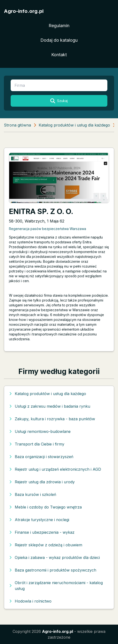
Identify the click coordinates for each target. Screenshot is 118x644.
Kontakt (59, 55)
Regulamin (59, 26)
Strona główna (17, 125)
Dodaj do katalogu (59, 40)
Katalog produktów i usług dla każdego (74, 125)
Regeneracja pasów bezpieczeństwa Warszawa (48, 229)
